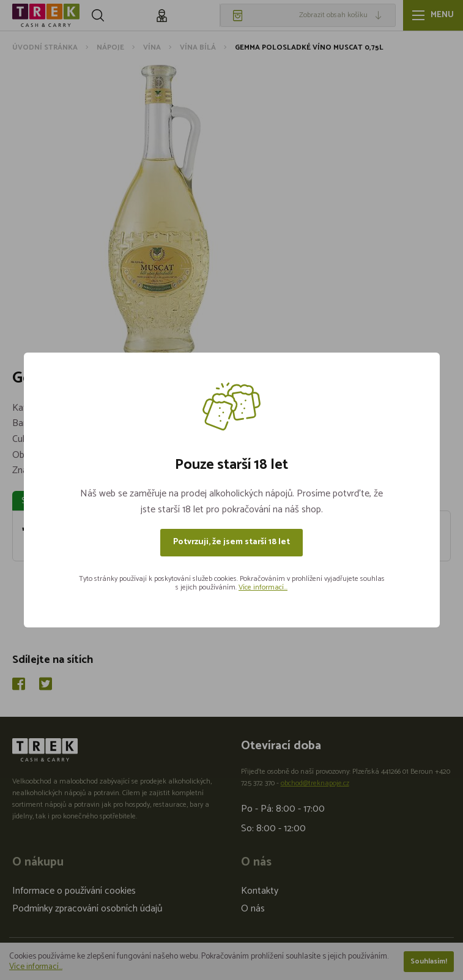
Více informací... (263, 587)
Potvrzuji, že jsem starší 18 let (231, 542)
